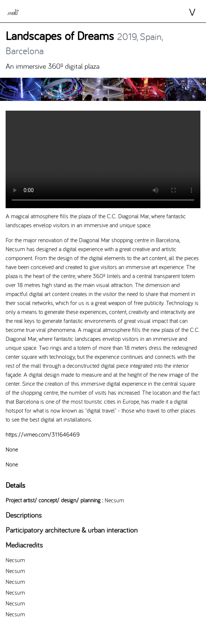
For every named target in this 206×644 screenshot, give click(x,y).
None (12, 449)
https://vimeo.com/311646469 (43, 434)
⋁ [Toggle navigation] (186, 12)
